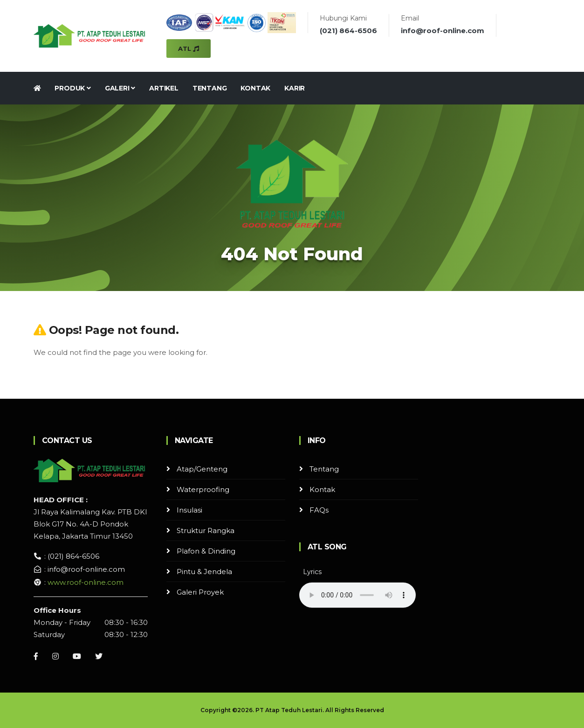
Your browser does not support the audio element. (357, 595)
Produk (72, 88)
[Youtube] (77, 656)
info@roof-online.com (443, 31)
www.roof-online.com (86, 582)
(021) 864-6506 (348, 31)
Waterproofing (203, 489)
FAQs (319, 510)
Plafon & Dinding (206, 551)
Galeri (120, 88)
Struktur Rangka (206, 530)
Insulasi (189, 510)
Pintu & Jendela (204, 572)
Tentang (210, 88)
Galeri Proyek (200, 592)
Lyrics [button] (312, 572)
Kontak (255, 88)
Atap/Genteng (202, 469)
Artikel (164, 88)
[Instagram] (55, 656)
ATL (189, 49)
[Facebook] (36, 656)
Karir (295, 88)
